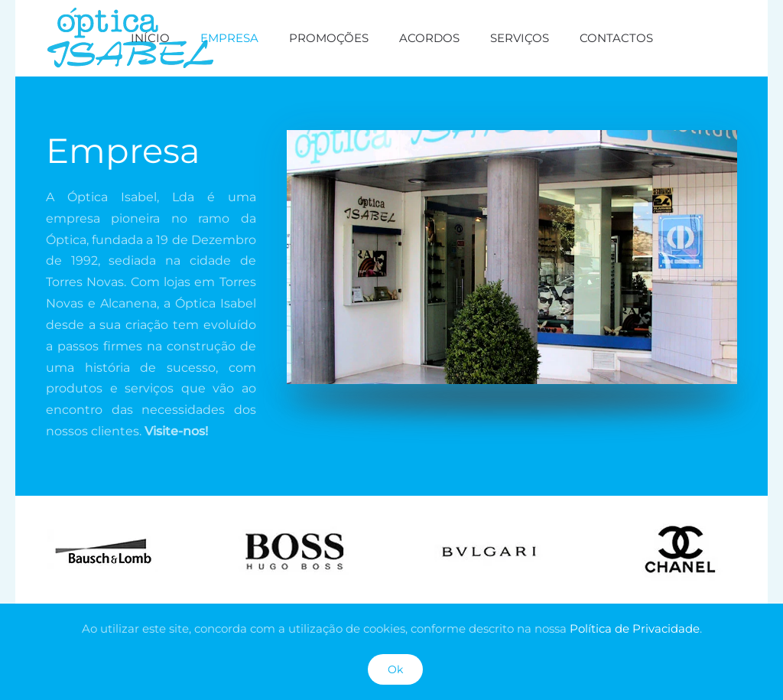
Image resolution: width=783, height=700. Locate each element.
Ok (395, 669)
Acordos (429, 38)
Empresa (229, 38)
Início (150, 38)
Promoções (329, 38)
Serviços (520, 38)
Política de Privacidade (635, 628)
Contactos (616, 38)
